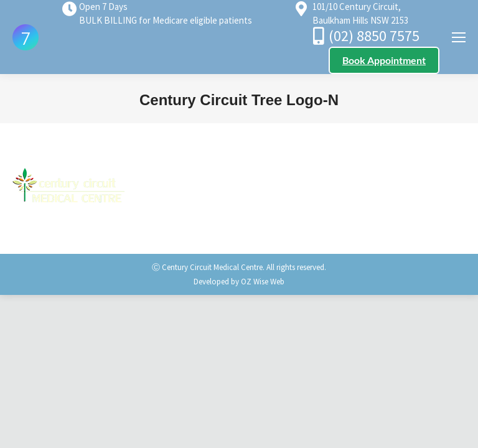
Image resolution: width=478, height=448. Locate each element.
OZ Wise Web (263, 282)
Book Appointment (384, 60)
